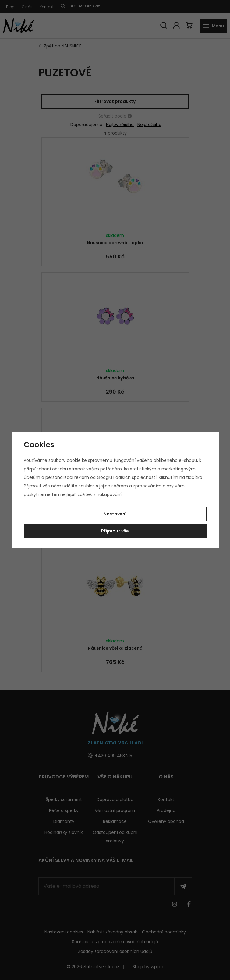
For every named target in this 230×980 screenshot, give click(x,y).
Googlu (104, 477)
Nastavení (115, 514)
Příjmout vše (115, 531)
